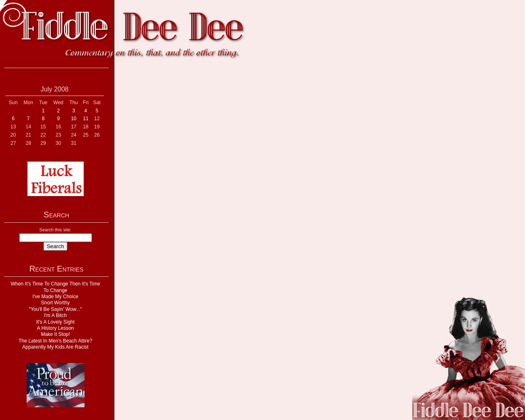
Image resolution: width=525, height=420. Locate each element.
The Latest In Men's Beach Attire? (55, 341)
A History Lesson (55, 328)
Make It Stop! (56, 334)
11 (86, 119)
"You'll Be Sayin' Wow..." (55, 309)
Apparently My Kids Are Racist (55, 347)
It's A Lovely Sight (55, 322)
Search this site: (55, 230)
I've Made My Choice (55, 297)
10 (74, 119)
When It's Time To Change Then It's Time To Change (55, 287)
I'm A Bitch (55, 315)
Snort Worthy (55, 303)
